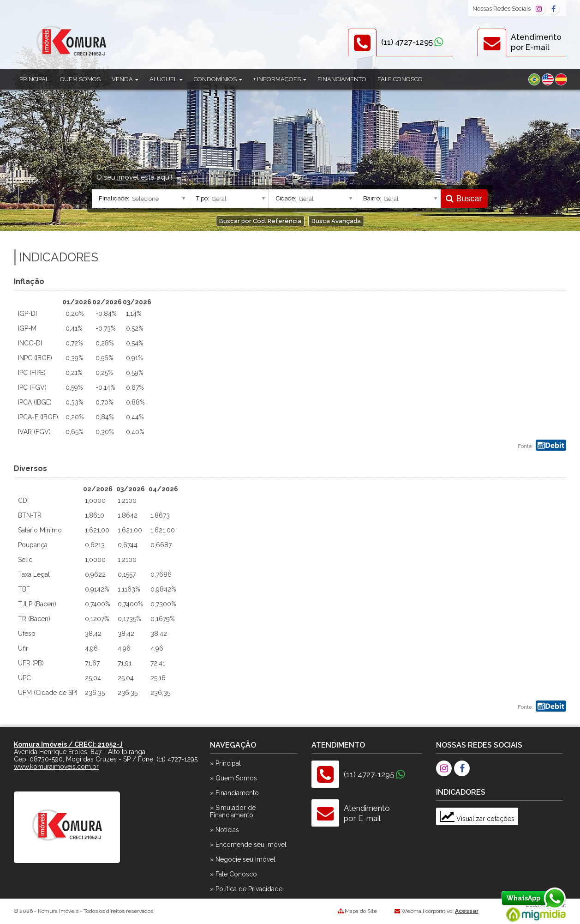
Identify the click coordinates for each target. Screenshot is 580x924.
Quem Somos (80, 79)
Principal (34, 79)
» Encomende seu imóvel (248, 845)
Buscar (464, 199)
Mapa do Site (361, 911)
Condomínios (218, 79)
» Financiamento (234, 793)
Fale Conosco (400, 79)
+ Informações (280, 79)
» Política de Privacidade (246, 889)
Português (534, 79)
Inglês (548, 79)
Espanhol (561, 79)
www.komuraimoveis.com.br (56, 767)
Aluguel (166, 79)
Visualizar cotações (477, 819)
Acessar (467, 911)
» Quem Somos (233, 778)
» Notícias (224, 830)
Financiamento (342, 79)
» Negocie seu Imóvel (243, 859)
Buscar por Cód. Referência (260, 221)
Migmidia (534, 912)
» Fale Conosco (233, 874)
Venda (125, 79)
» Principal (225, 763)
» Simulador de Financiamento (233, 811)
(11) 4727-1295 (407, 42)
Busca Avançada (336, 221)
